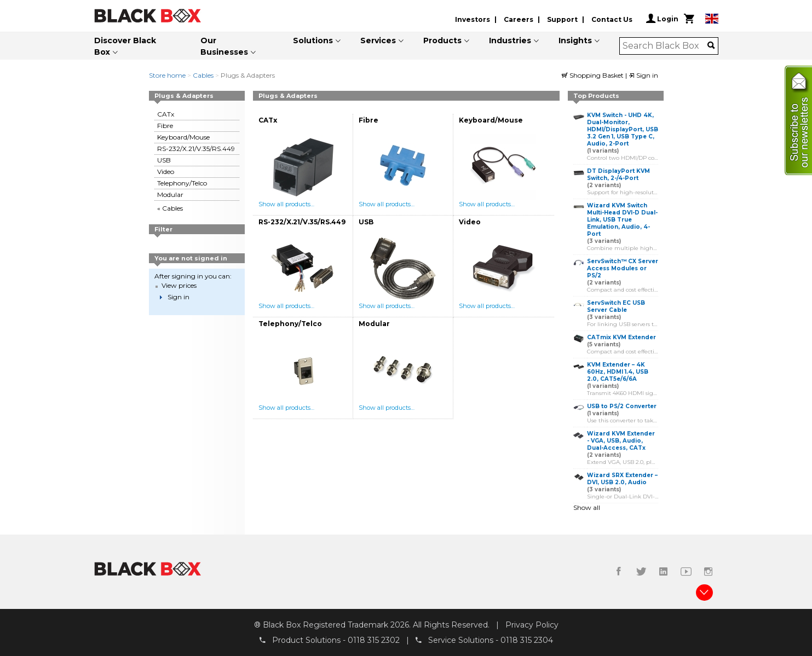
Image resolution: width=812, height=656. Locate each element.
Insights (575, 40)
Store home (167, 75)
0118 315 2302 (374, 640)
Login (662, 19)
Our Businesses (224, 46)
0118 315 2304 (527, 640)
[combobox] (665, 46)
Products (442, 40)
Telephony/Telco (182, 183)
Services (378, 40)
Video (166, 172)
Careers (519, 19)
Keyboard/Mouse (183, 137)
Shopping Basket (594, 75)
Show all (587, 507)
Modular (170, 195)
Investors (473, 19)
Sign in (643, 75)
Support (562, 19)
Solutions (313, 40)
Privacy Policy (532, 625)
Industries (510, 40)
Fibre (165, 126)
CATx (166, 114)
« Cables (170, 208)
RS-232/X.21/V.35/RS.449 (196, 149)
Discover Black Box (125, 46)
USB (164, 160)
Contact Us (612, 19)
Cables (203, 75)
